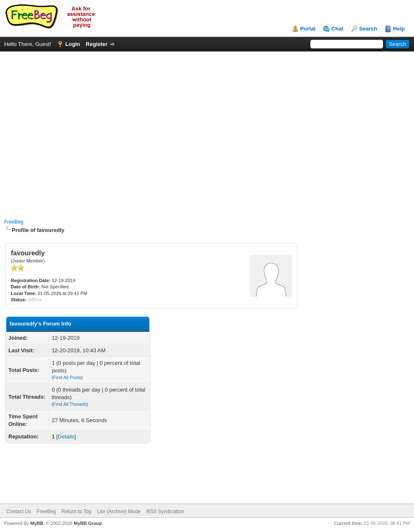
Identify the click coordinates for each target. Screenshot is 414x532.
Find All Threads (70, 404)
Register (97, 44)
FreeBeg (14, 222)
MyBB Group (88, 523)
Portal (308, 29)
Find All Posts (67, 377)
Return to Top (77, 512)
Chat (337, 29)
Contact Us (19, 512)
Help (399, 29)
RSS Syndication (165, 512)
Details (66, 437)
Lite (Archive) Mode (119, 512)
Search (368, 29)
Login (73, 44)
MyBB (37, 523)
